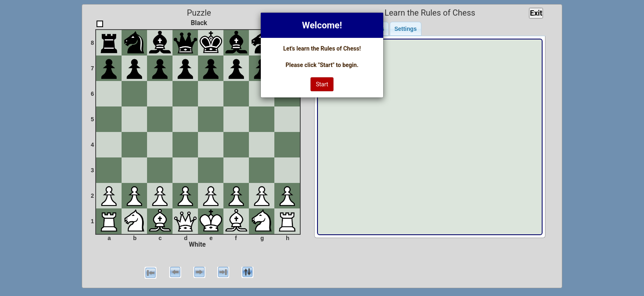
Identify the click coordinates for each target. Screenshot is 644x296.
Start (322, 84)
